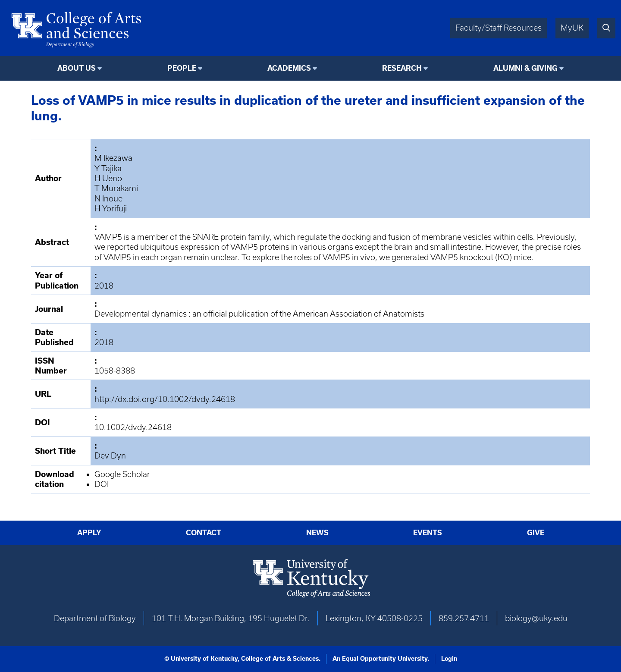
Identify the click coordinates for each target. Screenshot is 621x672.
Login (449, 659)
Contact (204, 532)
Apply (89, 532)
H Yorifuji (111, 209)
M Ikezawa (113, 158)
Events (428, 532)
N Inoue (108, 199)
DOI (102, 484)
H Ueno (108, 178)
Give (536, 532)
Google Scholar (122, 474)
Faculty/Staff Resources (499, 28)
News (317, 532)
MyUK (572, 28)
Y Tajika (108, 168)
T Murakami (116, 188)
